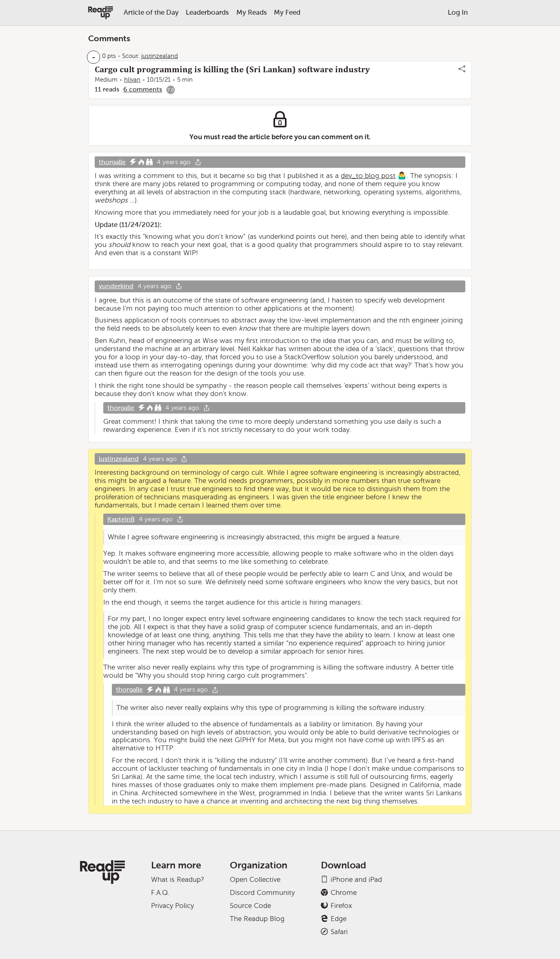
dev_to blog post (368, 176)
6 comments (143, 89)
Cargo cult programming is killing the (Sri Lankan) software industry (232, 69)
